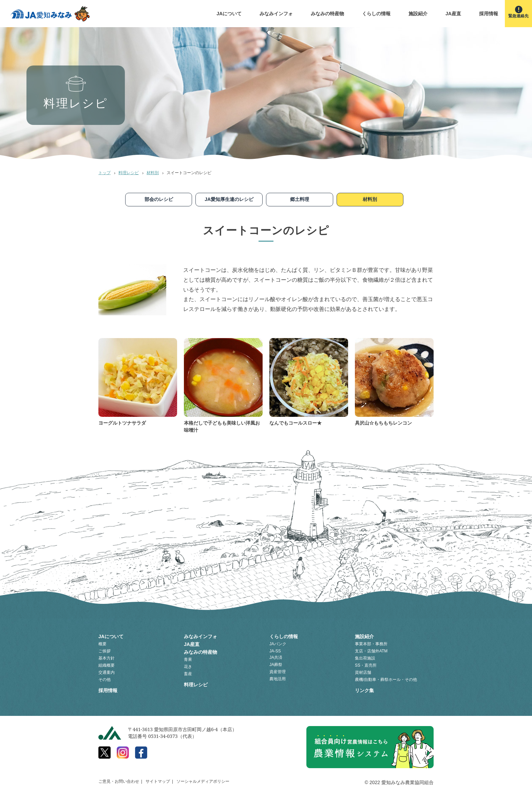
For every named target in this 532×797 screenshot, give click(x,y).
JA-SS (275, 651)
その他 (104, 680)
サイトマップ (158, 781)
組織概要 (107, 665)
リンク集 (364, 690)
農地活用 (278, 679)
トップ (104, 173)
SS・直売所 (366, 665)
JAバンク (278, 644)
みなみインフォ (276, 14)
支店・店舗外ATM (371, 651)
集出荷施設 (365, 658)
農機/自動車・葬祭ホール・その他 (386, 680)
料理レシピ (129, 173)
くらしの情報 (376, 14)
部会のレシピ (159, 199)
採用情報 (489, 14)
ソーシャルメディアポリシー (203, 781)
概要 (102, 644)
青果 (188, 660)
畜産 (188, 674)
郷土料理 (300, 199)
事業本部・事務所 (371, 644)
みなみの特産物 (327, 14)
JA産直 (453, 14)
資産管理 (278, 672)
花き (188, 667)
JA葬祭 (276, 665)
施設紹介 (418, 14)
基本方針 (107, 658)
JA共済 (276, 657)
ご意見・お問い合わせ (119, 781)
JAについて (229, 14)
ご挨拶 (104, 651)
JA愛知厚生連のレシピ (229, 199)
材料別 (153, 173)
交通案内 (107, 672)
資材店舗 (363, 672)
